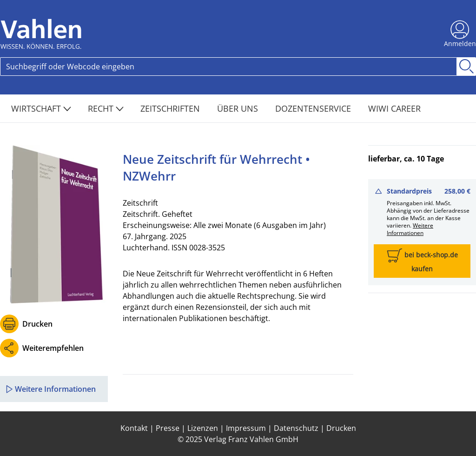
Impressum (246, 428)
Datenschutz (296, 428)
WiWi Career (394, 108)
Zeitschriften (171, 108)
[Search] (228, 67)
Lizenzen (203, 428)
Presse (168, 428)
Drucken (37, 324)
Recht (106, 108)
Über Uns (239, 108)
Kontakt (134, 428)
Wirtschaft (41, 108)
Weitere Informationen (410, 229)
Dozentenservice (314, 108)
